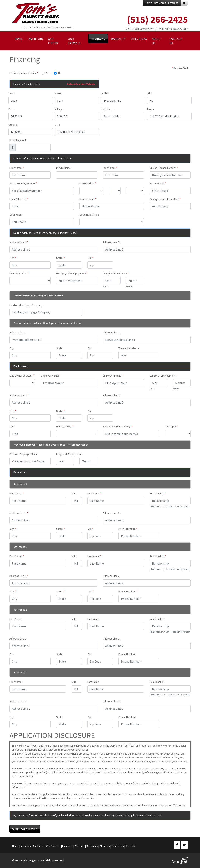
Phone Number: (128, 529)
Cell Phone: (16, 215)
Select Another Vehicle (81, 84)
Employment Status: (22, 376)
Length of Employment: (163, 376)
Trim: (150, 93)
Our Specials (53, 846)
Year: (11, 93)
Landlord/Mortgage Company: (26, 305)
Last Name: (110, 168)
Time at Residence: (129, 348)
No (60, 73)
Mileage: (59, 109)
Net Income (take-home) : (118, 427)
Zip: (90, 258)
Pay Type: (171, 427)
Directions (92, 846)
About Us (105, 846)
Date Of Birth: (88, 183)
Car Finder (39, 846)
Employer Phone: (113, 376)
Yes (48, 73)
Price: (12, 109)
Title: (12, 427)
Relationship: (158, 493)
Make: (58, 93)
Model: (105, 93)
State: (60, 258)
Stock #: (13, 125)
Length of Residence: (116, 274)
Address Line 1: (19, 242)
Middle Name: (64, 168)
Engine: (151, 109)
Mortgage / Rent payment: (72, 274)
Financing (68, 846)
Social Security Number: (23, 183)
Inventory (26, 846)
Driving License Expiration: (165, 199)
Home (16, 846)
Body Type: (107, 109)
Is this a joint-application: (24, 73)
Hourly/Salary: (65, 427)
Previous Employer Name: (24, 454)
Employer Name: (51, 376)
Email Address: (19, 199)
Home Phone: (88, 199)
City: (13, 258)
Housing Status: (19, 274)
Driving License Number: (164, 168)
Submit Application (25, 829)
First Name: (17, 168)
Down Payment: (18, 140)
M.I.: (74, 493)
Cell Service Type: (90, 215)
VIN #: (58, 125)
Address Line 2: (111, 242)
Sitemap (130, 846)
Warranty (80, 846)
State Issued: (158, 183)
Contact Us (118, 846)
